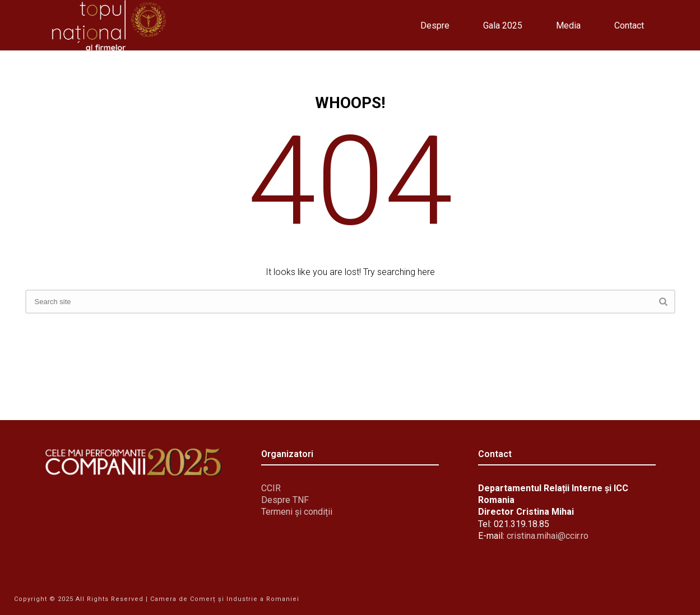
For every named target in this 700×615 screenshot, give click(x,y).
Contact (629, 25)
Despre (435, 25)
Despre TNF (285, 500)
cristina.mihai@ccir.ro (548, 536)
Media (568, 25)
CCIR (271, 488)
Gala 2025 (503, 25)
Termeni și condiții (297, 512)
